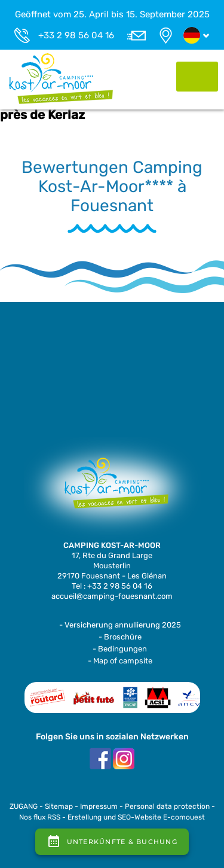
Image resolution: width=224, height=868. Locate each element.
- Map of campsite (120, 661)
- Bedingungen (120, 649)
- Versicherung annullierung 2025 (120, 625)
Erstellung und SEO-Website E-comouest (136, 817)
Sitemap (59, 806)
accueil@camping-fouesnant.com (112, 596)
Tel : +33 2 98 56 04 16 (112, 586)
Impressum (99, 806)
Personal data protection (167, 806)
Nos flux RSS (40, 817)
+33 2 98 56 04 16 (76, 35)
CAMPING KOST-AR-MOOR (112, 545)
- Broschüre (120, 637)
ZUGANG (24, 806)
